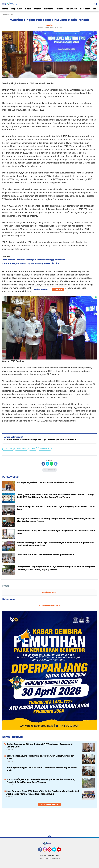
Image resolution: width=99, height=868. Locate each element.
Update (58, 290)
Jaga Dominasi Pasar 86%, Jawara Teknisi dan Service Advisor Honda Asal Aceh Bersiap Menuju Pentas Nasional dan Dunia (43, 793)
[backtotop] (49, 838)
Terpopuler (16, 9)
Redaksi (43, 856)
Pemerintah (45, 449)
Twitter (55, 851)
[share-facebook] (43, 464)
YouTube (61, 851)
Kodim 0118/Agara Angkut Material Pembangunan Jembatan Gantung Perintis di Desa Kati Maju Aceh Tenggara (41, 781)
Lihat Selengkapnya (50, 804)
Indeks (28, 9)
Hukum (59, 9)
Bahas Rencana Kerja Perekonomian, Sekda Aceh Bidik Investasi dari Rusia (40, 757)
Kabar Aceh (71, 9)
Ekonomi (48, 9)
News (33, 449)
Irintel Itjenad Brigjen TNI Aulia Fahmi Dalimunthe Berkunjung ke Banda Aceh (42, 769)
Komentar (50, 470)
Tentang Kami (53, 856)
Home (5, 9)
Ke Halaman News (50, 592)
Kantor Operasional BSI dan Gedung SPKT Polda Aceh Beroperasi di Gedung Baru (39, 745)
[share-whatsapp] (52, 464)
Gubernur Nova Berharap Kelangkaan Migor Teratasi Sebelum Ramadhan (40, 440)
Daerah (38, 9)
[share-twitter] (47, 464)
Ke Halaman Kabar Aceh (50, 606)
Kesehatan (85, 9)
